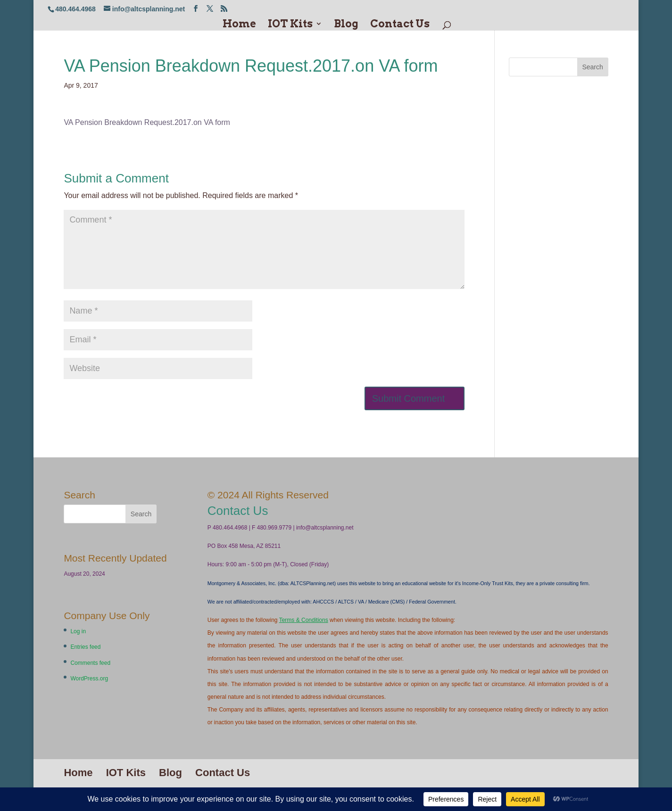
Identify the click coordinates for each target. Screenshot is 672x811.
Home (239, 25)
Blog (346, 25)
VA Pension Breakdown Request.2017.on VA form (147, 122)
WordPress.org (89, 679)
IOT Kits (290, 25)
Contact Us (400, 25)
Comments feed (90, 663)
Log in (78, 631)
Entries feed (85, 647)
